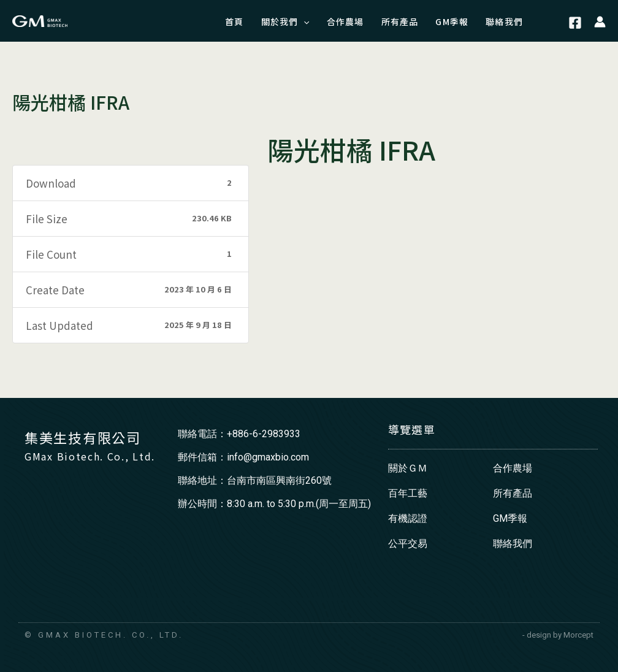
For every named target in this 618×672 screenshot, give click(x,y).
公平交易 (408, 544)
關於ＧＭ (408, 468)
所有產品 (513, 493)
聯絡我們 (513, 544)
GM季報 (510, 518)
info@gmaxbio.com (268, 457)
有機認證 (408, 518)
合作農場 (513, 468)
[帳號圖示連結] (600, 21)
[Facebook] (575, 23)
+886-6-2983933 (264, 434)
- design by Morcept (558, 635)
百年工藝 (408, 493)
